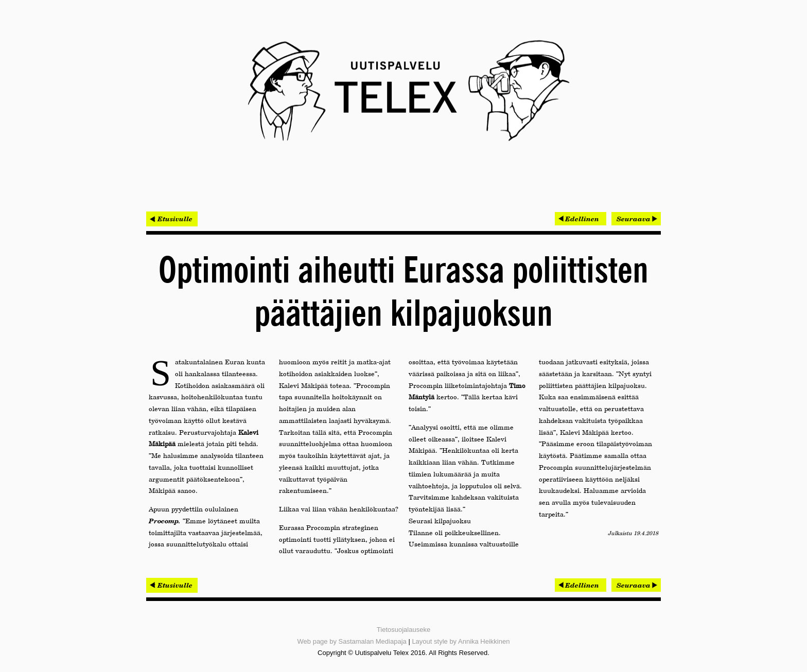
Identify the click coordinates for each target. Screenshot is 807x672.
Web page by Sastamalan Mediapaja (352, 641)
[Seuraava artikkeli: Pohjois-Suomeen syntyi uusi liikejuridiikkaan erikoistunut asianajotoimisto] (636, 219)
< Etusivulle (172, 219)
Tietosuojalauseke (403, 630)
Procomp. (165, 521)
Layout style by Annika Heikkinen (461, 641)
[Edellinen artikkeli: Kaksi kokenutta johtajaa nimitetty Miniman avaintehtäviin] (581, 219)
